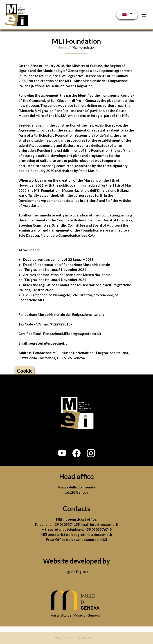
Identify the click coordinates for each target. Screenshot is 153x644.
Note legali (86, 638)
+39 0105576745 (98, 529)
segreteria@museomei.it (93, 535)
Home (62, 47)
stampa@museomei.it (91, 539)
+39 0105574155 (67, 524)
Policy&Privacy (64, 638)
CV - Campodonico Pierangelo (47, 295)
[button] (62, 453)
